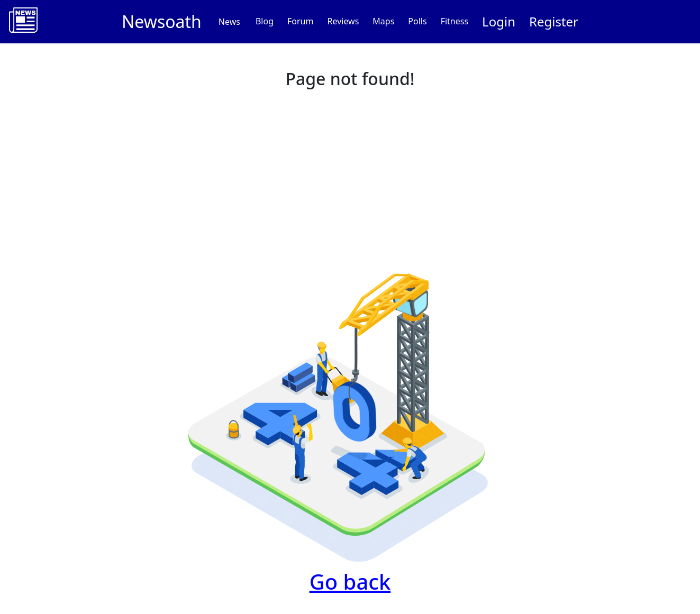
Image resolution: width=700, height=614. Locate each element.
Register (554, 21)
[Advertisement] (350, 172)
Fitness (454, 21)
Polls (417, 21)
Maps (383, 21)
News (229, 22)
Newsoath (162, 21)
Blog (265, 21)
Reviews (343, 21)
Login (499, 21)
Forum (300, 21)
